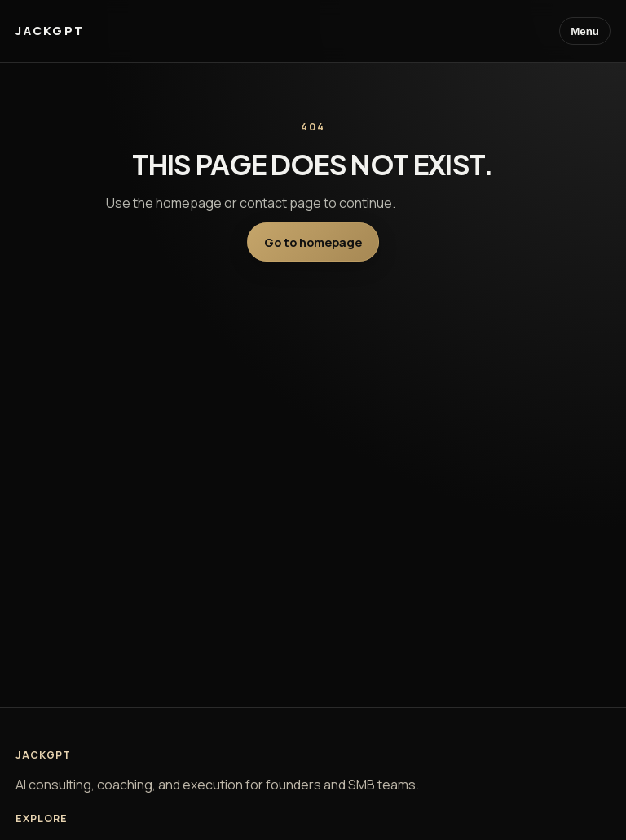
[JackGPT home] (50, 31)
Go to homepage (313, 242)
